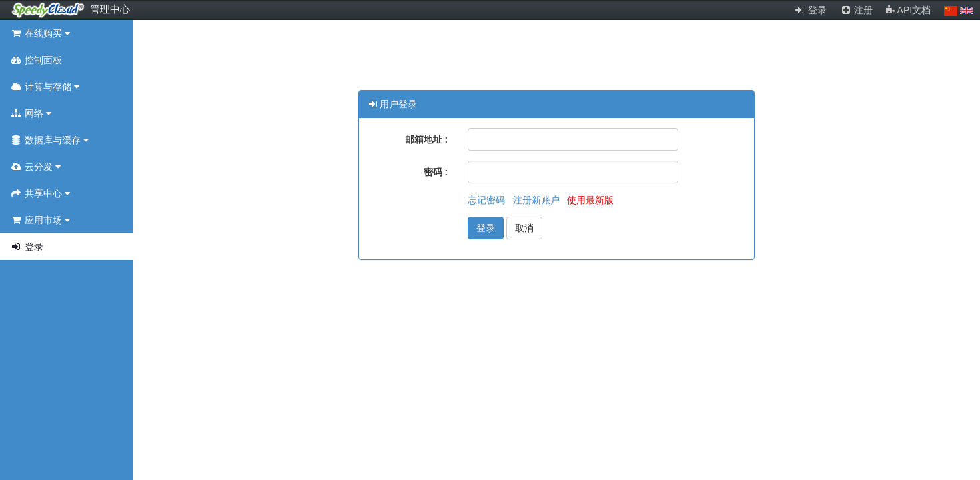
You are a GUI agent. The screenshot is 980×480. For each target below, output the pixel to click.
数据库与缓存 (49, 140)
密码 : (436, 172)
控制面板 (36, 60)
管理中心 (110, 9)
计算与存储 (45, 87)
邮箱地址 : (427, 139)
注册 (857, 10)
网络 (31, 113)
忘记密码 (488, 200)
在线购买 (40, 33)
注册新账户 (538, 200)
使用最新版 (590, 200)
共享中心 (40, 193)
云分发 (35, 167)
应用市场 (40, 220)
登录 (810, 10)
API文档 (908, 10)
